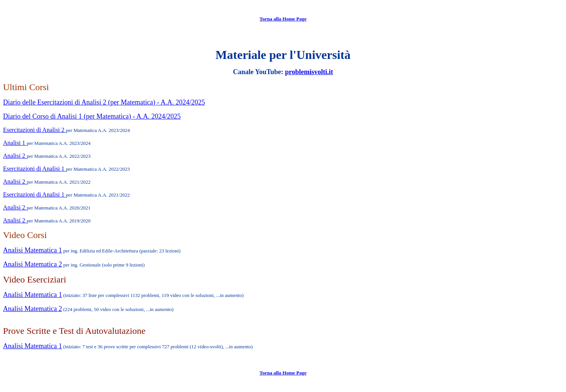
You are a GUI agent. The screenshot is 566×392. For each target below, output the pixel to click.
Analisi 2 (15, 156)
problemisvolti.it (309, 72)
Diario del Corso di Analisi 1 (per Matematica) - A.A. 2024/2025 (92, 116)
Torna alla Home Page (283, 19)
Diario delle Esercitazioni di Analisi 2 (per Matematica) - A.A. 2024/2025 (104, 102)
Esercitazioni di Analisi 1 (34, 169)
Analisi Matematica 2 (33, 264)
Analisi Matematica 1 (33, 250)
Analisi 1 (15, 143)
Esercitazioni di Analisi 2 (34, 130)
